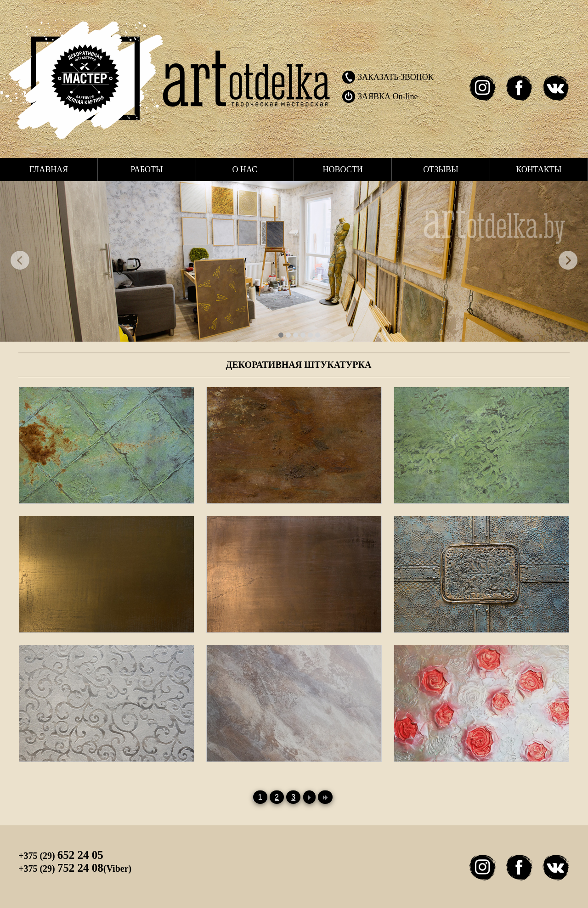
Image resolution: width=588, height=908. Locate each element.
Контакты (539, 169)
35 (310, 335)
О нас (245, 169)
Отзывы (441, 169)
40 (281, 335)
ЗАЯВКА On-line (388, 96)
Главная (49, 169)
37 (303, 335)
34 (318, 335)
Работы (147, 169)
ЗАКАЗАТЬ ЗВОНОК (396, 77)
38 (296, 335)
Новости (343, 169)
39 (288, 335)
